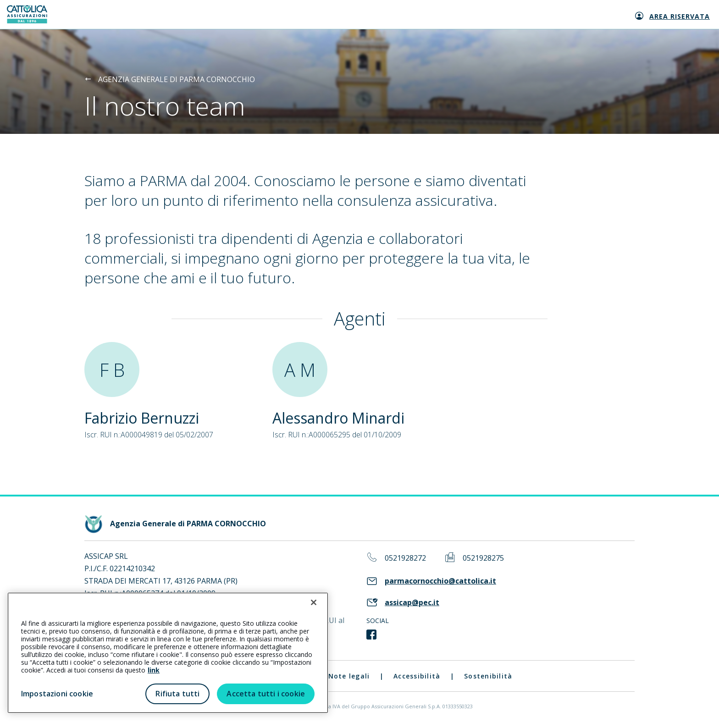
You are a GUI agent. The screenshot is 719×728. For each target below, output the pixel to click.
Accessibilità (417, 676)
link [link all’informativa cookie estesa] (154, 670)
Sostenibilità (488, 676)
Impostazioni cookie (57, 694)
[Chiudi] (314, 602)
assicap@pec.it (412, 603)
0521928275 (483, 558)
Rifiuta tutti (177, 694)
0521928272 (405, 558)
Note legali (349, 676)
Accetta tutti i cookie (266, 694)
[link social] (371, 635)
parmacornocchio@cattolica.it (440, 581)
